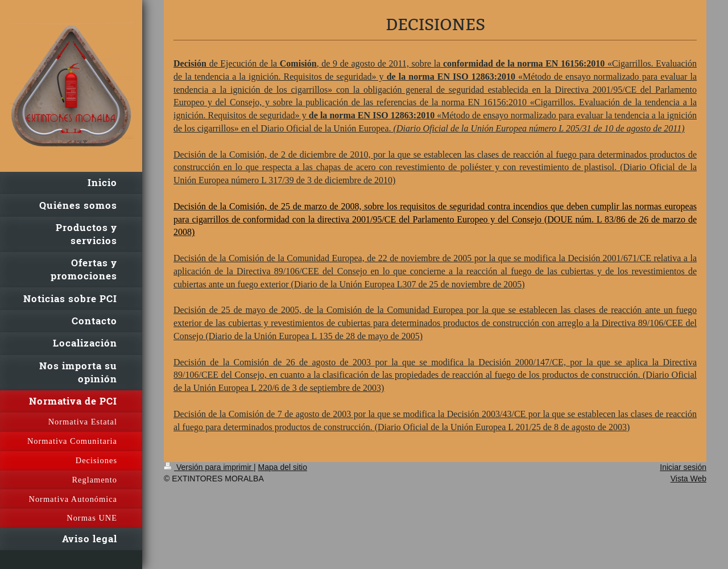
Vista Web (688, 479)
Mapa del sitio (283, 467)
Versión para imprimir (209, 467)
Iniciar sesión (683, 467)
